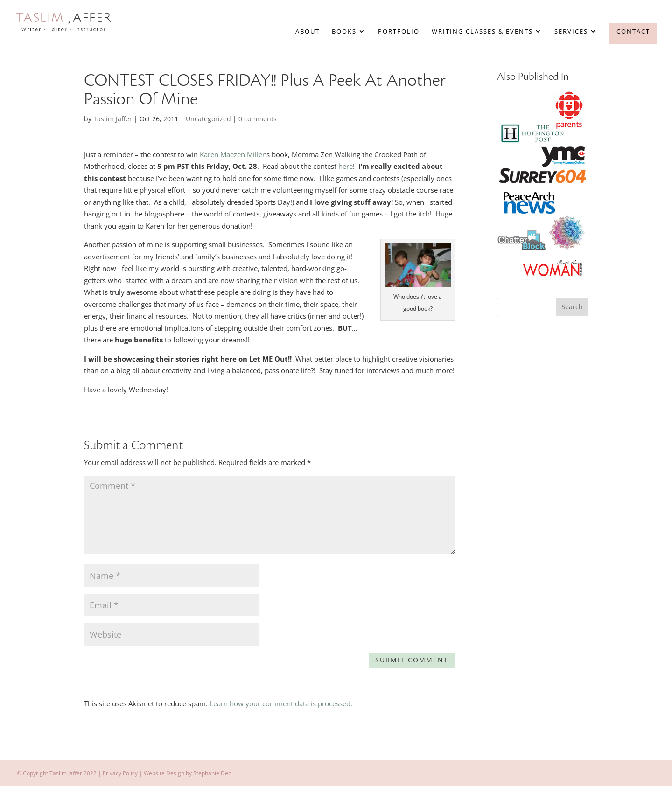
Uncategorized (208, 119)
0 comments (258, 119)
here (345, 166)
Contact (633, 31)
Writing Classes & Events (482, 32)
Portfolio (399, 32)
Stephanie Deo (212, 773)
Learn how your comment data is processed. (281, 703)
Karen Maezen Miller (232, 154)
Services (571, 32)
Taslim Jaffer (113, 119)
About (308, 32)
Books (344, 32)
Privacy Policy (120, 773)
